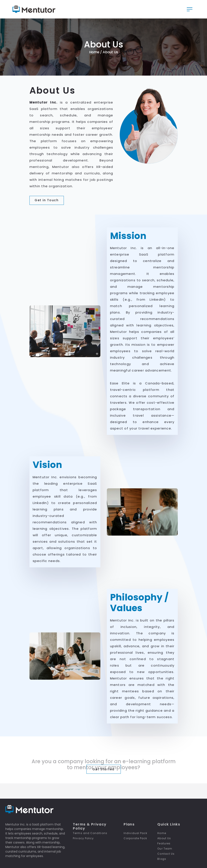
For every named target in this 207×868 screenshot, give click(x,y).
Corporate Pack (135, 838)
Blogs (162, 859)
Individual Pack (135, 833)
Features (164, 843)
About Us (164, 838)
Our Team (165, 849)
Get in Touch (47, 201)
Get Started (103, 770)
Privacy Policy (83, 838)
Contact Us (166, 854)
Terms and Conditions (90, 833)
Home (95, 53)
